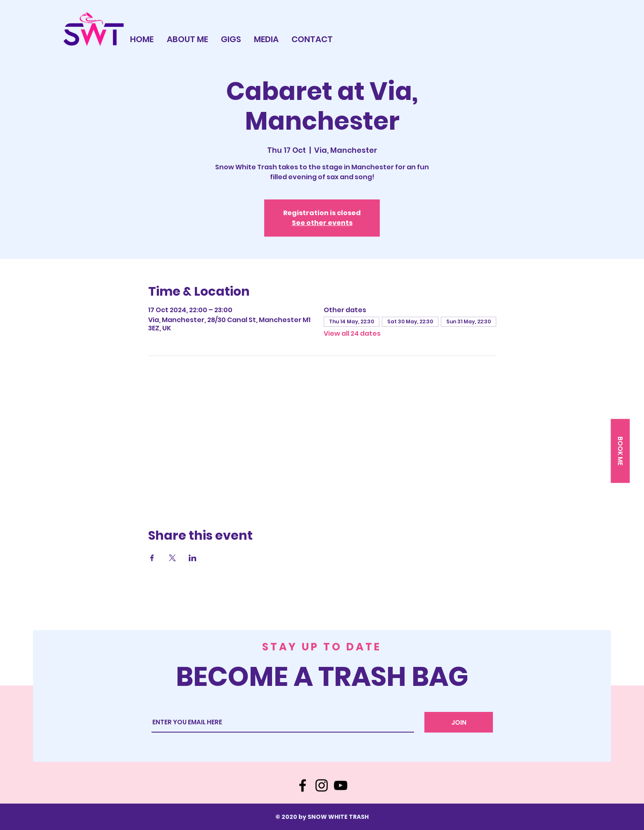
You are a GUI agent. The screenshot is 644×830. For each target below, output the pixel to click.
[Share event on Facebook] (152, 558)
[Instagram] (322, 785)
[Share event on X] (172, 558)
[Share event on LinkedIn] (193, 558)
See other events (322, 223)
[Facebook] (303, 785)
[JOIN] (459, 722)
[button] (620, 451)
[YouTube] (341, 785)
